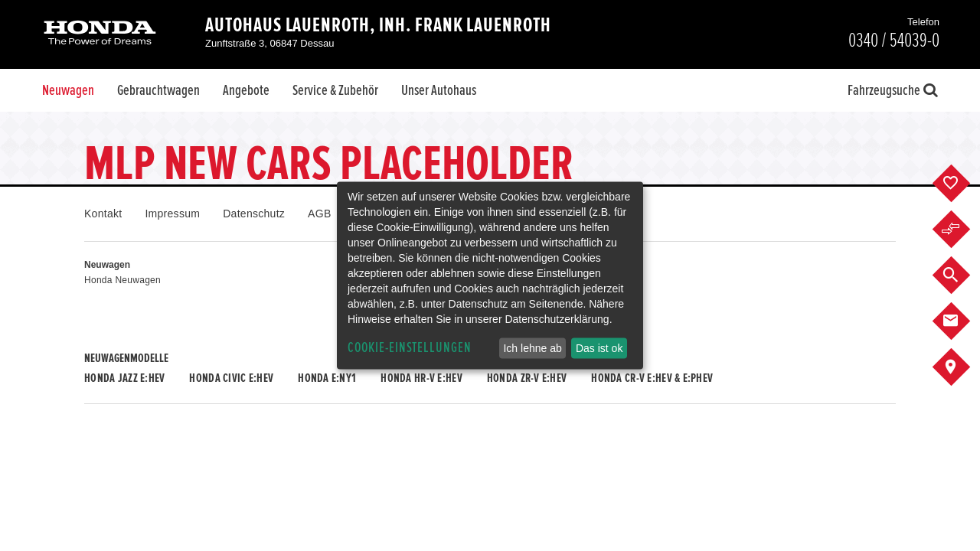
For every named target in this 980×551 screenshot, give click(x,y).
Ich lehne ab (532, 348)
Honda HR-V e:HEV (421, 378)
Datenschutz (254, 214)
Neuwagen (68, 90)
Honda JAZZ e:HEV (124, 378)
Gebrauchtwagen (158, 90)
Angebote (246, 90)
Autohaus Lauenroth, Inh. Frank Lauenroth (378, 25)
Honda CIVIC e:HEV (231, 378)
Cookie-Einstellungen (410, 348)
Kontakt (103, 214)
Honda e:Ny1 (327, 378)
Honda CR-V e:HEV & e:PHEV (652, 378)
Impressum (172, 214)
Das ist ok (599, 348)
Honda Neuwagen (122, 280)
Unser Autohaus (439, 90)
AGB (319, 214)
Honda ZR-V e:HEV (527, 378)
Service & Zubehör (335, 90)
